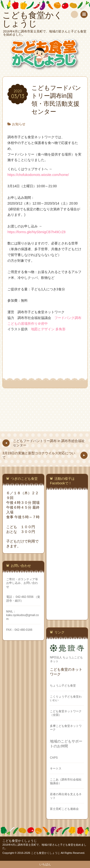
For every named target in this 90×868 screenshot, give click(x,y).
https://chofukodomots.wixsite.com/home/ (38, 175)
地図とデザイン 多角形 (48, 329)
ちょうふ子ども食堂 (63, 686)
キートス (56, 768)
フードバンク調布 (68, 318)
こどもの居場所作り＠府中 (28, 324)
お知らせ (19, 124)
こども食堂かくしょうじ (20, 841)
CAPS (54, 758)
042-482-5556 (25, 597)
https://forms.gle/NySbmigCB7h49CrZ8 (36, 232)
